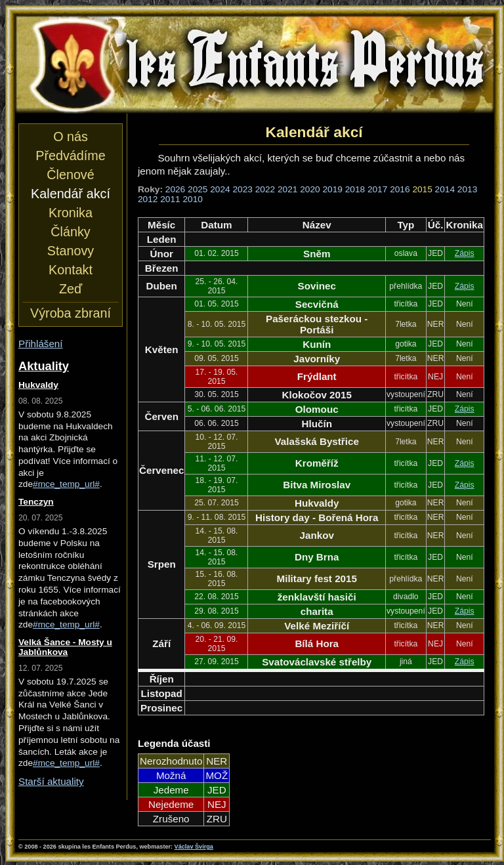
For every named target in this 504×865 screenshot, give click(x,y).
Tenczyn (36, 502)
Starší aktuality (51, 781)
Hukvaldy (38, 385)
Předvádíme (70, 156)
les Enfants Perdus (255, 64)
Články (70, 232)
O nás (71, 137)
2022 (265, 189)
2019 (332, 189)
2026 (175, 189)
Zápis (465, 253)
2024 (220, 189)
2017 (377, 189)
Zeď (71, 289)
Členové (70, 175)
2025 (198, 189)
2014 (445, 189)
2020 (310, 189)
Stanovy (71, 251)
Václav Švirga (194, 847)
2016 (400, 189)
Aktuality (44, 366)
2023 (243, 189)
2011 (170, 199)
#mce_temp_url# (66, 484)
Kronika (71, 213)
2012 (148, 199)
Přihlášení (41, 344)
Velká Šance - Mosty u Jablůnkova (65, 647)
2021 (287, 189)
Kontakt (71, 270)
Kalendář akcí (71, 194)
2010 (192, 199)
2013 (467, 189)
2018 (355, 189)
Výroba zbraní (71, 313)
